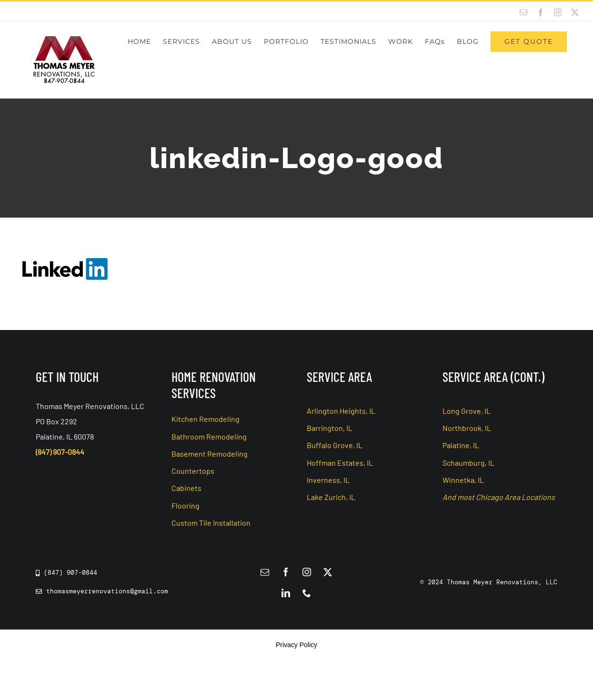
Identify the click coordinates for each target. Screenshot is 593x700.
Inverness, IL (328, 480)
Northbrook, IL (467, 428)
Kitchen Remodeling (206, 419)
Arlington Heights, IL (341, 411)
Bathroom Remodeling (209, 436)
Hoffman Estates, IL (340, 463)
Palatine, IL (461, 445)
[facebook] (286, 572)
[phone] (307, 593)
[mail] (265, 572)
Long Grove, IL (467, 411)
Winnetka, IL (463, 480)
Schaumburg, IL (468, 463)
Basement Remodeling (210, 454)
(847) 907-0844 (60, 452)
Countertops (193, 471)
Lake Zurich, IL (331, 497)
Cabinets (186, 488)
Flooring (186, 505)
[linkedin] (286, 593)
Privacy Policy (296, 645)
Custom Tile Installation (211, 523)
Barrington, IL (330, 428)
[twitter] (328, 572)
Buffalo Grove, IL (335, 445)
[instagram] (307, 572)
